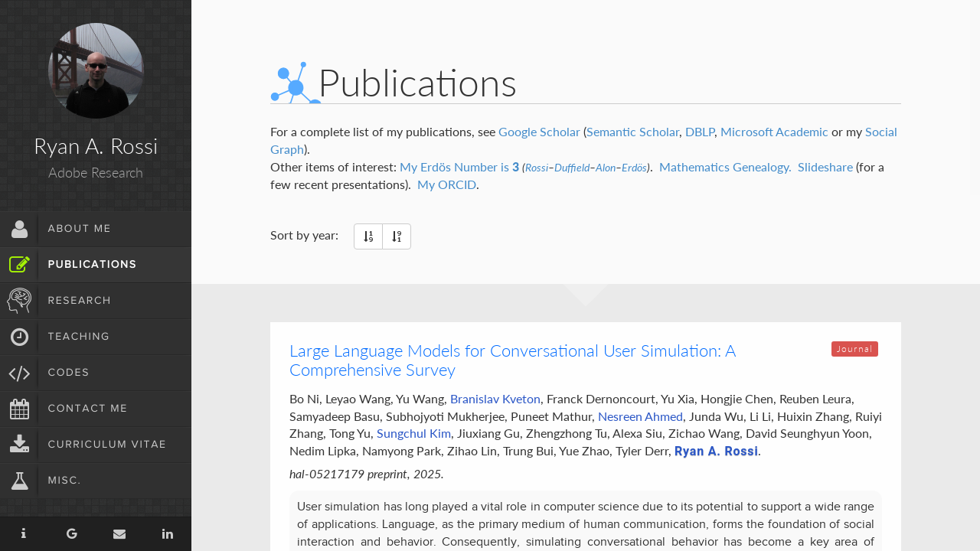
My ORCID (447, 184)
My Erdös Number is (459, 166)
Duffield (572, 168)
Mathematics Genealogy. (725, 166)
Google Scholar (539, 131)
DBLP (700, 131)
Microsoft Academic (774, 131)
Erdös (634, 168)
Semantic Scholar (633, 131)
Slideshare (825, 166)
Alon (606, 168)
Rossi (537, 168)
